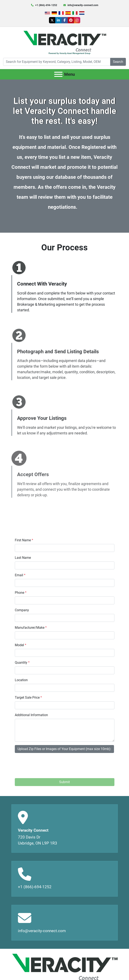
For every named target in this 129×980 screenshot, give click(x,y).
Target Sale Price (28, 697)
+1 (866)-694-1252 (46, 5)
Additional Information (31, 715)
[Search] (57, 62)
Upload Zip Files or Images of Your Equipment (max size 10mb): (64, 749)
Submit (64, 782)
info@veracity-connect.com (83, 5)
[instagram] (77, 20)
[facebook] (65, 20)
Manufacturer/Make (31, 628)
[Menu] (58, 74)
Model (21, 645)
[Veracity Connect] (65, 968)
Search (118, 62)
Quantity (22, 663)
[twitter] (52, 20)
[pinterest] (71, 20)
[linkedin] (58, 20)
